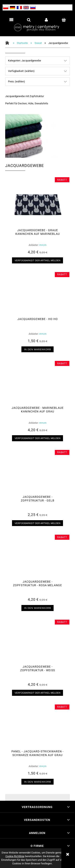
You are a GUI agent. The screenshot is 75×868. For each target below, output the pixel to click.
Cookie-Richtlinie (15, 856)
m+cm (43, 245)
